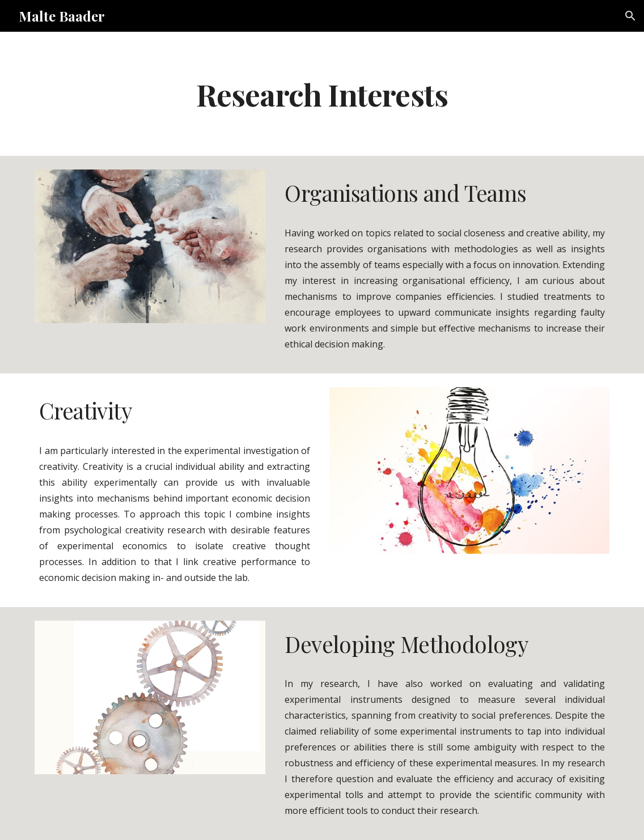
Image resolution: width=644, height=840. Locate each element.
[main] (322, 94)
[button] (630, 16)
